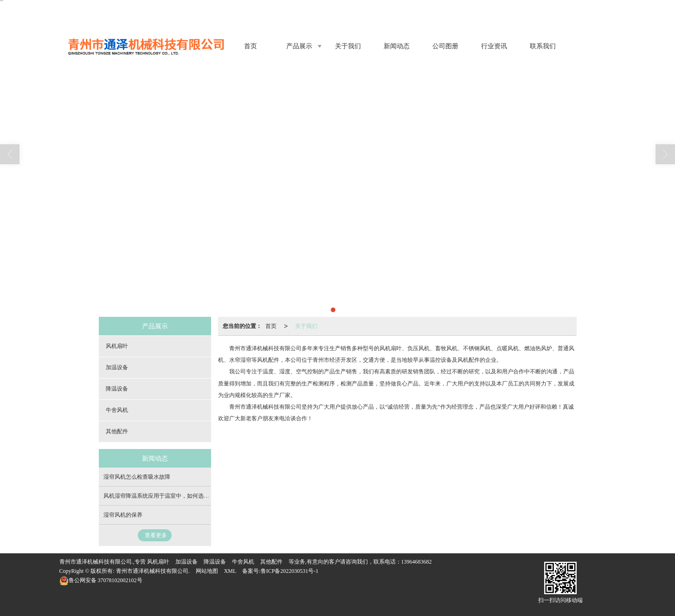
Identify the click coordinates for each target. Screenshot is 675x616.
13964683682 (417, 562)
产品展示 (299, 46)
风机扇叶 (117, 346)
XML (230, 571)
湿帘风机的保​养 (123, 515)
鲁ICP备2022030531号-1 (290, 571)
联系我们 (543, 46)
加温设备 (117, 367)
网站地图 (207, 571)
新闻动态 (397, 46)
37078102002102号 (101, 580)
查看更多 (156, 535)
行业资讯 (494, 46)
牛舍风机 (117, 410)
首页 (251, 46)
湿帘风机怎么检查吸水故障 (137, 477)
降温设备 (117, 389)
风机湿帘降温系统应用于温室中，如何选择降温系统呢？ (173, 496)
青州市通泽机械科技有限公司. (153, 571)
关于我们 (348, 46)
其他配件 (117, 431)
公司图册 (445, 46)
